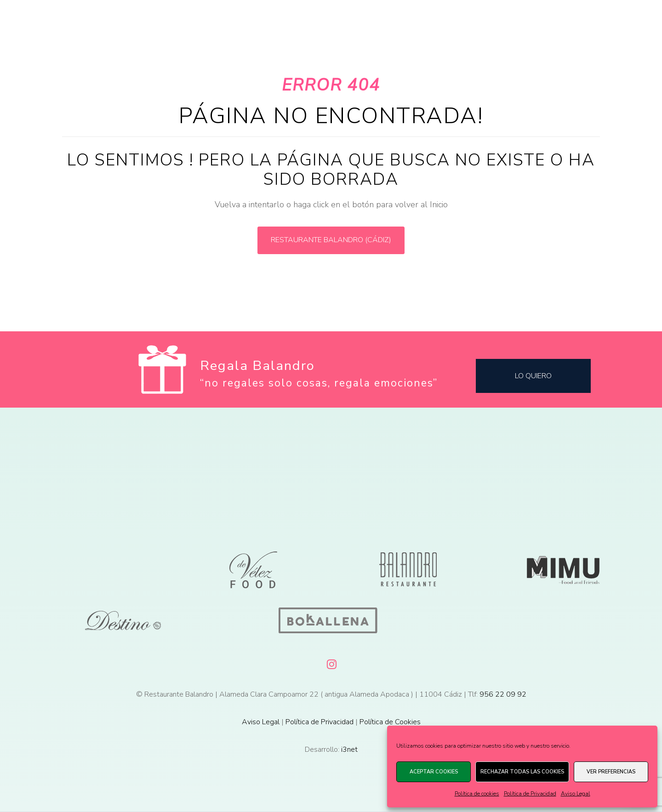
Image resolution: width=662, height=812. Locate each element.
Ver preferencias (611, 772)
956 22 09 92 (503, 694)
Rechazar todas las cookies (522, 772)
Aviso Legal (576, 794)
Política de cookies (477, 794)
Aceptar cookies (434, 772)
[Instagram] (331, 663)
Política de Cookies (390, 722)
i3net (349, 750)
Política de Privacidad (530, 794)
